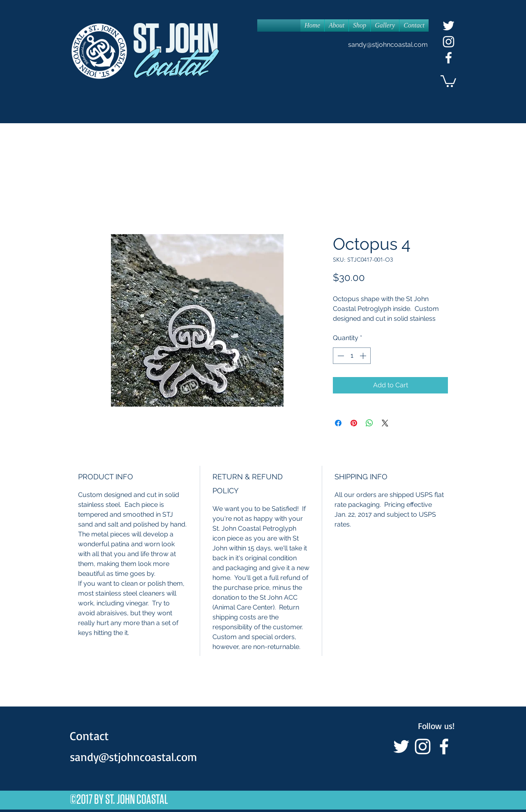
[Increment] (364, 356)
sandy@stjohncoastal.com (388, 45)
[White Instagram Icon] (449, 42)
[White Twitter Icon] (449, 26)
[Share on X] (385, 423)
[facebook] (449, 58)
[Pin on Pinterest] (354, 423)
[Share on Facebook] (338, 423)
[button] (448, 81)
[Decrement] (340, 356)
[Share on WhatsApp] (369, 423)
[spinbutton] (352, 356)
